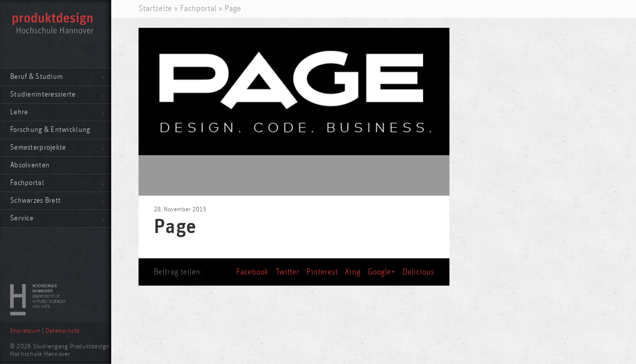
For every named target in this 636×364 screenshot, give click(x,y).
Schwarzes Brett (35, 200)
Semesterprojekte (38, 147)
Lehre (19, 112)
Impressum (25, 331)
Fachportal (27, 183)
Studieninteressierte (43, 94)
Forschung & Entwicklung (50, 130)
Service (22, 218)
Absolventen (30, 165)
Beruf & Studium (36, 77)
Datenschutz (63, 331)
